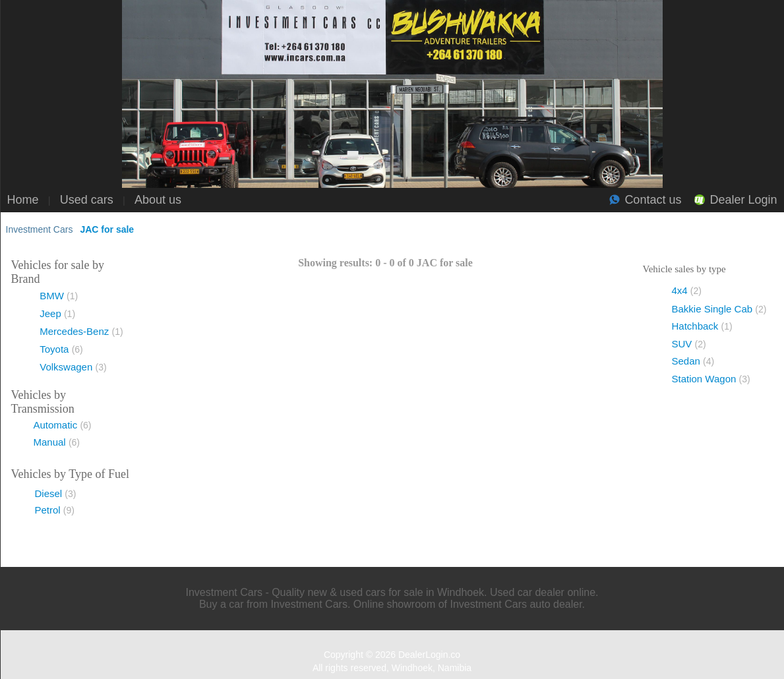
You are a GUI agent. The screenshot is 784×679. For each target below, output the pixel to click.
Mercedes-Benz (81, 331)
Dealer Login (743, 200)
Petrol (55, 510)
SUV (689, 344)
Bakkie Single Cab (719, 309)
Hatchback (702, 326)
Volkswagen (73, 367)
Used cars (87, 200)
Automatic (63, 425)
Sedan (693, 361)
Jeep (57, 313)
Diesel (56, 493)
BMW (59, 296)
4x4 (687, 290)
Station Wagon (711, 379)
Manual (57, 442)
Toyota (61, 349)
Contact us (653, 200)
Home (23, 200)
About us (158, 200)
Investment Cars (40, 229)
